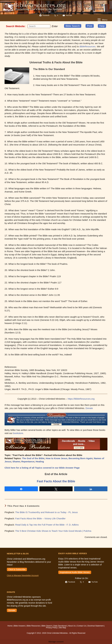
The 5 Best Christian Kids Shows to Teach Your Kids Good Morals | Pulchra (53, 531)
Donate (89, 408)
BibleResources (88, 46)
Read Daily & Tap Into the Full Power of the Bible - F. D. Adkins (47, 525)
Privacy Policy (52, 628)
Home (10, 626)
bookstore (18, 433)
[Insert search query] (39, 26)
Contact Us (81, 626)
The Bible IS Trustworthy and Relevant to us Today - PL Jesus (46, 512)
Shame (16, 461)
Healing (40, 461)
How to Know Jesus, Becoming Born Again (69, 458)
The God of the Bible (33, 458)
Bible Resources (33, 626)
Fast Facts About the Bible (56, 481)
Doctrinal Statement (95, 626)
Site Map (62, 628)
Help (102, 26)
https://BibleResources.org (81, 399)
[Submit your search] (47, 26)
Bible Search (73, 26)
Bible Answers (20, 626)
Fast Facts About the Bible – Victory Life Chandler (40, 518)
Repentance (28, 461)
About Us (72, 626)
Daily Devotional (60, 626)
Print (90, 26)
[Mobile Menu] (102, 20)
